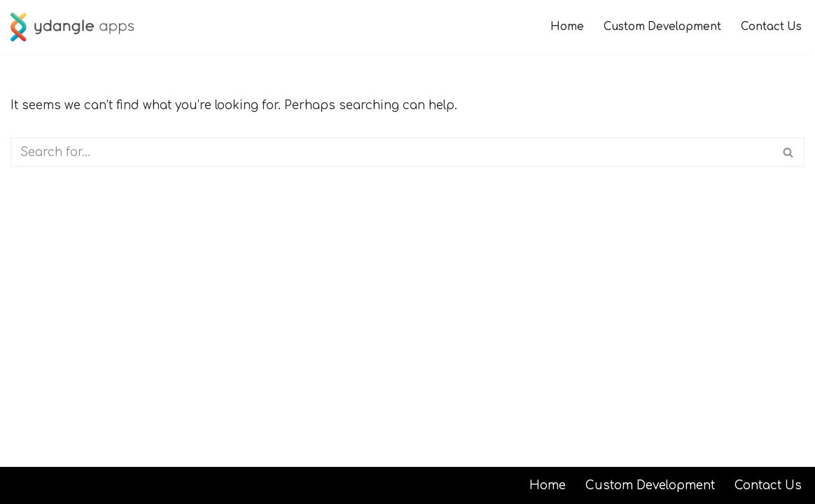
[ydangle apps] (72, 27)
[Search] (392, 152)
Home (567, 27)
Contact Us (771, 27)
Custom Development (662, 27)
